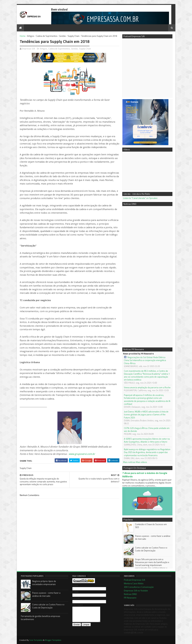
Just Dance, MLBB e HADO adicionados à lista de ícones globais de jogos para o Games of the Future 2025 (146, 415)
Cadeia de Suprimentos (47, 36)
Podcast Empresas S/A (134, 580)
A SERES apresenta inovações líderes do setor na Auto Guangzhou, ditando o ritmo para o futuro (147, 440)
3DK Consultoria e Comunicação (139, 587)
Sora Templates (36, 640)
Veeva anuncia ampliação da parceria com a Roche (147, 387)
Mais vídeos (141, 462)
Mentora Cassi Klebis (134, 583)
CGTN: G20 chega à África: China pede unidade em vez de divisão (147, 430)
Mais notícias (129, 462)
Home (23, 36)
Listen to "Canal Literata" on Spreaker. (140, 198)
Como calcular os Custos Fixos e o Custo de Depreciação (151, 549)
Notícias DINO (130, 594)
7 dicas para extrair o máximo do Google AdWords (145, 475)
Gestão (63, 36)
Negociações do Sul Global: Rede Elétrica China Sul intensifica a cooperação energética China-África (145, 360)
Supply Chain (74, 36)
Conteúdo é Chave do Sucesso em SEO (151, 526)
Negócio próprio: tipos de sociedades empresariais (44, 583)
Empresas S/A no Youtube (136, 591)
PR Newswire (130, 598)
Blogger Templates (53, 640)
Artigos (31, 36)
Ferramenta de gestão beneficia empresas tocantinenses (41, 618)
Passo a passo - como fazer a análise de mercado (153, 537)
